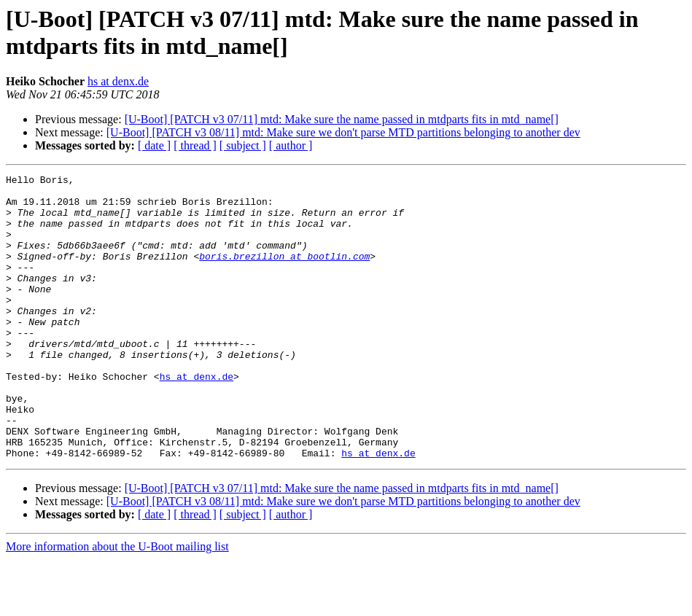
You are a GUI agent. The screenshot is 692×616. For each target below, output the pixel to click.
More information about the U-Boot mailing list (117, 603)
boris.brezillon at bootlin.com (284, 273)
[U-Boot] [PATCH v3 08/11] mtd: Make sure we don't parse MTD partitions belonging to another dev (343, 132)
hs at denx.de (118, 81)
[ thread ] (195, 145)
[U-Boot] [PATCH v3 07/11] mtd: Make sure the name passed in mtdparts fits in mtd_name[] (342, 119)
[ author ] (291, 145)
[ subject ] (243, 145)
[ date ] (154, 145)
